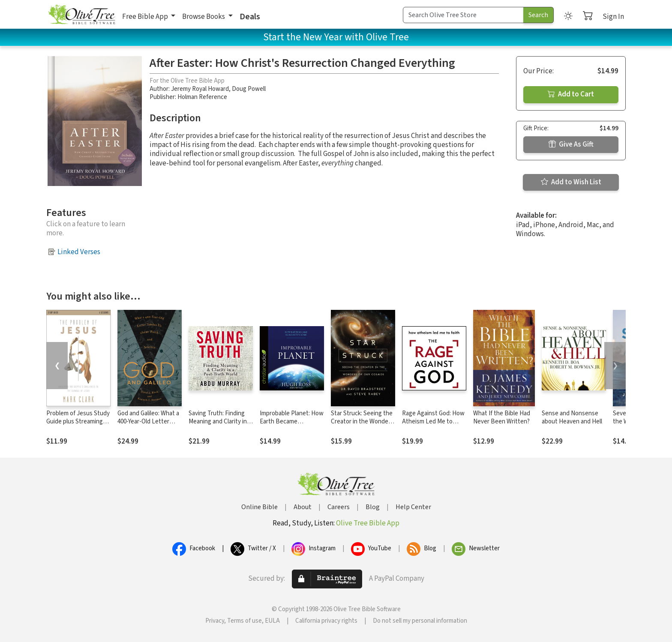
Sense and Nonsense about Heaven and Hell (572, 417)
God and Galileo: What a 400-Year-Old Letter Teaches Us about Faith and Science (149, 426)
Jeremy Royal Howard (200, 89)
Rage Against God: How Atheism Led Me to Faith (433, 421)
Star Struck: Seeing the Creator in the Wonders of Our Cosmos (362, 421)
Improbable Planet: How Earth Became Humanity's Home (292, 421)
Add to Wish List (571, 182)
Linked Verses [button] (79, 252)
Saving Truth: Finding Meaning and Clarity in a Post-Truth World (220, 421)
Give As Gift (571, 144)
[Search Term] (463, 15)
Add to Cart (571, 94)
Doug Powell (249, 89)
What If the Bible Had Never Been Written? (502, 417)
